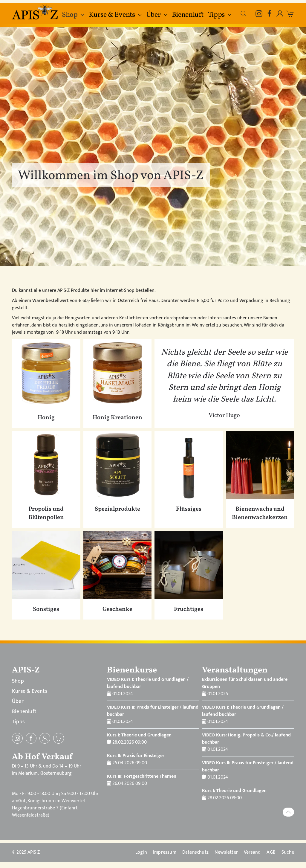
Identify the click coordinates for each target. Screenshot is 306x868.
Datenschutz (195, 852)
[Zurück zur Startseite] (36, 12)
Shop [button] (73, 15)
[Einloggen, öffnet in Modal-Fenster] (280, 13)
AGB (271, 852)
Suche (288, 852)
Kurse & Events (30, 691)
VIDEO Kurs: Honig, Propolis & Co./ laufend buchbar (246, 739)
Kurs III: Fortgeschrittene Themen (142, 776)
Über (18, 701)
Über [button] (157, 15)
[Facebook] (269, 13)
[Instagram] (259, 13)
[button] (243, 13)
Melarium (28, 773)
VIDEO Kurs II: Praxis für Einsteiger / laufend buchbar (153, 711)
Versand (252, 852)
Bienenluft (188, 15)
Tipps (18, 722)
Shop (18, 681)
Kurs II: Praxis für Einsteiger (136, 756)
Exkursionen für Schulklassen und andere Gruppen (245, 683)
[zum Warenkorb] (290, 13)
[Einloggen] (45, 738)
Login (141, 852)
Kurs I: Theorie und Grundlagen (139, 735)
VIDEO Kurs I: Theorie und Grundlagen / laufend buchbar (148, 683)
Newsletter (226, 852)
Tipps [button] (220, 15)
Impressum (165, 852)
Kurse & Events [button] (115, 15)
